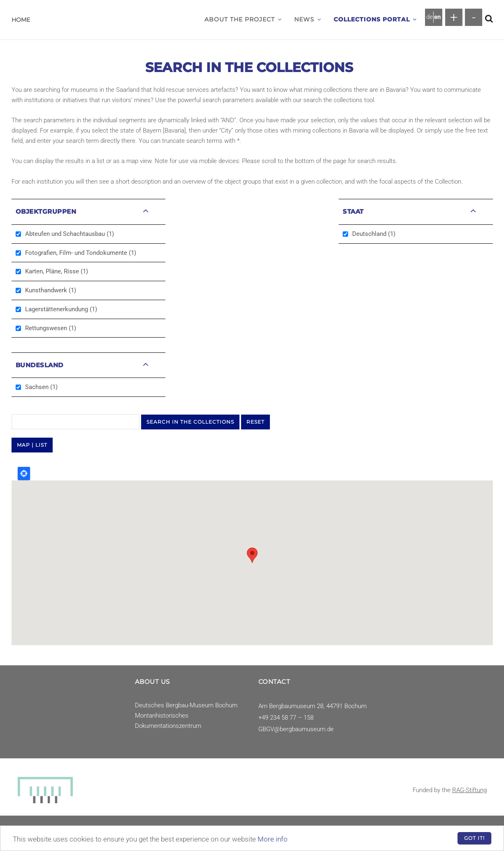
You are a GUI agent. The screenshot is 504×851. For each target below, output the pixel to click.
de (430, 17)
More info (273, 839)
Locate (24, 473)
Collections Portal (375, 19)
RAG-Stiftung (469, 790)
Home (21, 20)
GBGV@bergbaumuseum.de (296, 729)
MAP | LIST (32, 445)
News (308, 19)
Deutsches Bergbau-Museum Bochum (186, 705)
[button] (280, 19)
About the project (243, 19)
